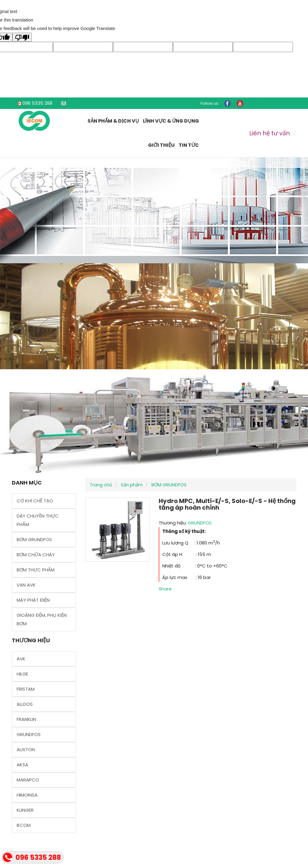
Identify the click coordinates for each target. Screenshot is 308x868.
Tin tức (189, 145)
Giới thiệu (161, 145)
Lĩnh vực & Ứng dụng (171, 121)
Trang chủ (101, 485)
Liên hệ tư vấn (270, 133)
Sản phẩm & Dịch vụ (113, 121)
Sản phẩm (131, 485)
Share (165, 589)
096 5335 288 (37, 103)
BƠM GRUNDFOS (168, 485)
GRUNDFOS (200, 523)
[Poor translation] (22, 37)
